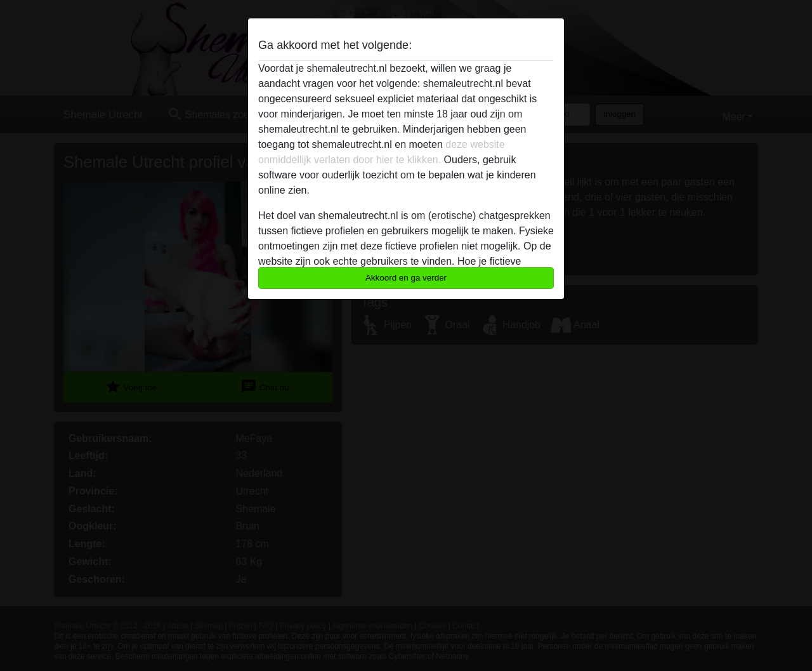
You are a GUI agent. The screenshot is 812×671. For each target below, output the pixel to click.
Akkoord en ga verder (406, 278)
